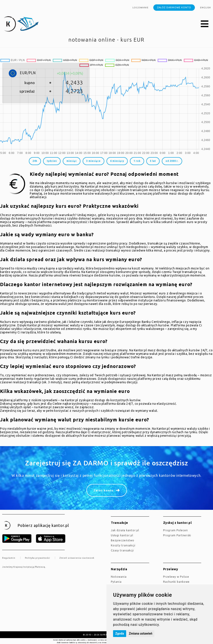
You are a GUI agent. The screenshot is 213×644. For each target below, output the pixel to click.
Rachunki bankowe (176, 582)
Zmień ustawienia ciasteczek (77, 558)
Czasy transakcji (122, 550)
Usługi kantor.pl (122, 535)
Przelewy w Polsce (176, 577)
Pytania (116, 582)
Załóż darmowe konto (174, 7)
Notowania (119, 577)
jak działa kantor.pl (125, 530)
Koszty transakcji (123, 545)
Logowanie (141, 8)
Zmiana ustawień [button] (141, 633)
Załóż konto (103, 490)
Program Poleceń (175, 530)
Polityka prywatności (38, 558)
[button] (205, 24)
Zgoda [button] (120, 633)
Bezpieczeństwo (123, 540)
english (205, 8)
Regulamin (9, 558)
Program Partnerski (177, 535)
